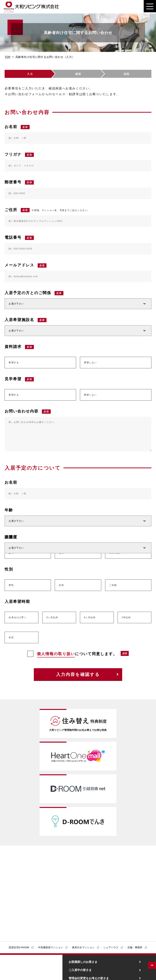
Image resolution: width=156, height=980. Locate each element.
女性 (61, 585)
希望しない (90, 363)
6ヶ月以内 (90, 617)
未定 (11, 637)
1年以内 (126, 617)
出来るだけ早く (17, 617)
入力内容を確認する (78, 674)
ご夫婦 (113, 585)
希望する (14, 363)
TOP (8, 57)
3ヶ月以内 (52, 617)
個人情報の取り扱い (56, 654)
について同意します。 (72, 654)
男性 (11, 585)
